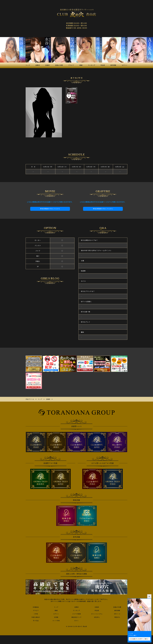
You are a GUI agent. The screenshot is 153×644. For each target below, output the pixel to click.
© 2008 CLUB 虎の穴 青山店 (77, 626)
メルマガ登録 (76, 614)
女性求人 (97, 617)
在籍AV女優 (117, 607)
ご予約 (36, 614)
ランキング (76, 610)
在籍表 (97, 607)
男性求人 (117, 617)
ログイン (56, 614)
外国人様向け (36, 617)
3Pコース (117, 614)
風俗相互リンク (76, 617)
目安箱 (56, 617)
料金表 (97, 610)
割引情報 (117, 610)
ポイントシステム (97, 614)
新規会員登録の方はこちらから (50, 209)
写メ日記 (36, 620)
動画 (56, 610)
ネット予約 (56, 620)
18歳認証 (36, 607)
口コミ (76, 620)
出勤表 (76, 607)
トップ (56, 607)
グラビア (36, 610)
